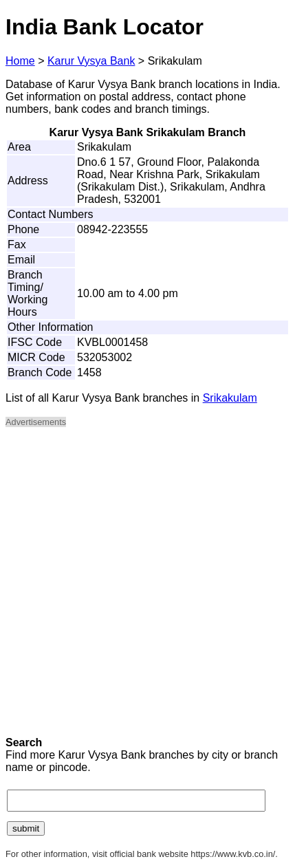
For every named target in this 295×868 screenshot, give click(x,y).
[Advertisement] (147, 586)
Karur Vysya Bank (91, 61)
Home (20, 61)
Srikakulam (230, 398)
